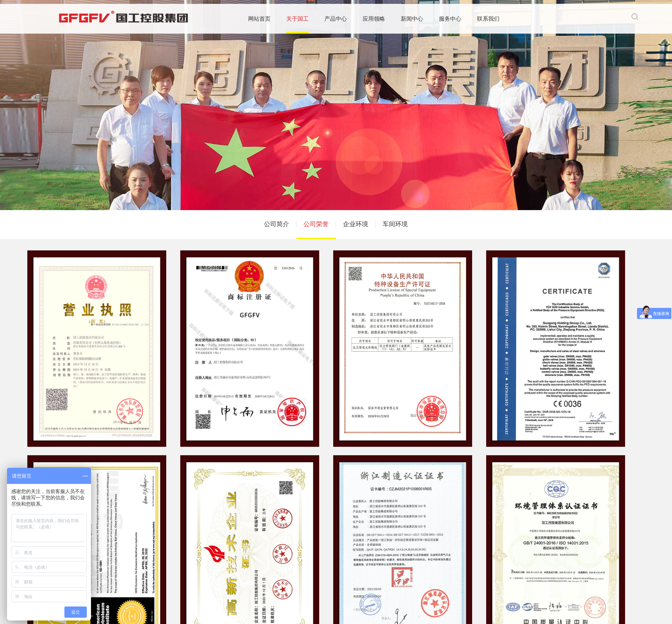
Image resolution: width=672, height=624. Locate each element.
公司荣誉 (316, 224)
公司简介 (276, 224)
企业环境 (356, 224)
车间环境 (395, 224)
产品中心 (294, 20)
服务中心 (408, 20)
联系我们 (446, 20)
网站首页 (217, 20)
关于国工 (255, 20)
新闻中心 (370, 20)
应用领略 (332, 20)
